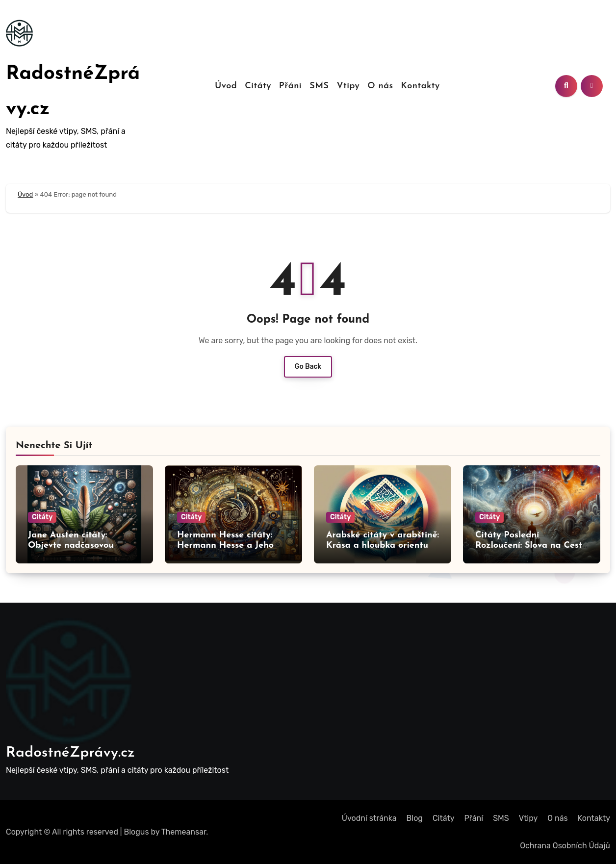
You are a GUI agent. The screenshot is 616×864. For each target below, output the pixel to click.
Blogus (137, 832)
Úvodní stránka (369, 818)
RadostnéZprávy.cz (70, 753)
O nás (380, 86)
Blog (415, 818)
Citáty (258, 86)
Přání (290, 86)
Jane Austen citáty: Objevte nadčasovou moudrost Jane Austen (74, 546)
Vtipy (348, 86)
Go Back (308, 367)
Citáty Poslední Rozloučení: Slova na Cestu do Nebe (531, 546)
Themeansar (184, 832)
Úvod (226, 86)
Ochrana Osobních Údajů (565, 846)
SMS (319, 86)
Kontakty (421, 86)
